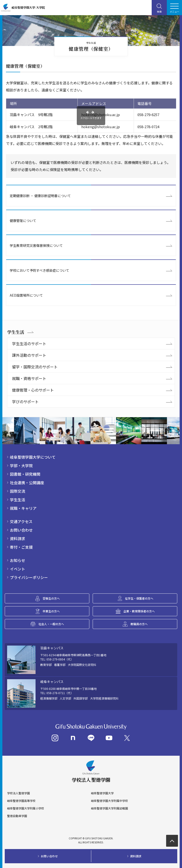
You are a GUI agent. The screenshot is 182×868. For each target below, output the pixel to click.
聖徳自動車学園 (17, 816)
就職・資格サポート (29, 378)
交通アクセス (21, 521)
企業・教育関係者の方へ (139, 611)
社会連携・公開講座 (27, 483)
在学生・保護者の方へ (139, 598)
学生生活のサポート (29, 344)
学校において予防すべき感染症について (39, 270)
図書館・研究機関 (25, 474)
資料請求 (18, 538)
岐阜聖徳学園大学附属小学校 (26, 808)
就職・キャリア (23, 508)
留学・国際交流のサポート (35, 367)
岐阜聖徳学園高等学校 (21, 801)
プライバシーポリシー (29, 577)
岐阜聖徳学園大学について (33, 457)
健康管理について (23, 221)
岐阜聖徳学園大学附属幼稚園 (109, 808)
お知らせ (18, 560)
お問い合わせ (21, 530)
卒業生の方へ (51, 611)
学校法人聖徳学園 (18, 793)
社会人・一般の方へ (51, 624)
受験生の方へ (51, 598)
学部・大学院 (21, 466)
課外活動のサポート (29, 355)
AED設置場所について (26, 295)
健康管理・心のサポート (33, 390)
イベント (18, 569)
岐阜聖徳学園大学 (102, 793)
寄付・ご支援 (21, 547)
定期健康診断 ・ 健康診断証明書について (40, 196)
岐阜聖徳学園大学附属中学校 (109, 801)
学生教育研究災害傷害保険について (36, 245)
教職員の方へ (139, 624)
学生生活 (16, 332)
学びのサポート (25, 402)
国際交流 (18, 491)
